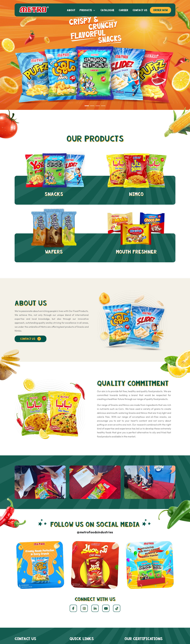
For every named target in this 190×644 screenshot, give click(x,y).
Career (123, 10)
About (71, 10)
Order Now (161, 10)
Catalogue (107, 10)
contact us (31, 339)
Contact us (140, 10)
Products (87, 10)
